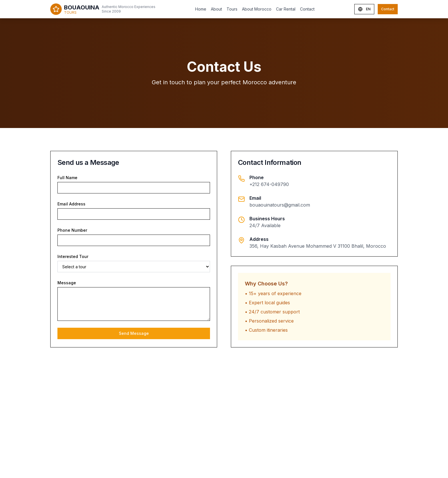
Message (67, 283)
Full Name (67, 178)
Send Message (134, 333)
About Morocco (257, 9)
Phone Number (72, 230)
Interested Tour (73, 256)
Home (201, 9)
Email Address (71, 204)
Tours (232, 9)
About (216, 9)
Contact (307, 9)
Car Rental (286, 9)
